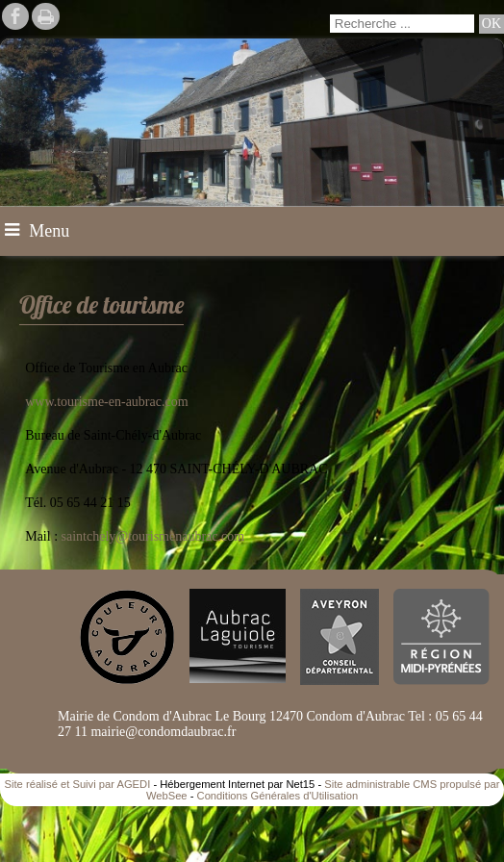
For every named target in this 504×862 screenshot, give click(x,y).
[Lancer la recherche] (491, 24)
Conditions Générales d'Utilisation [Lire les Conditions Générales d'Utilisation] (278, 796)
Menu (49, 231)
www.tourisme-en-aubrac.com (106, 402)
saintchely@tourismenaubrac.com (153, 536)
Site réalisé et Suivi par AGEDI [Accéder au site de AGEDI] (78, 784)
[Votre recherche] (402, 24)
